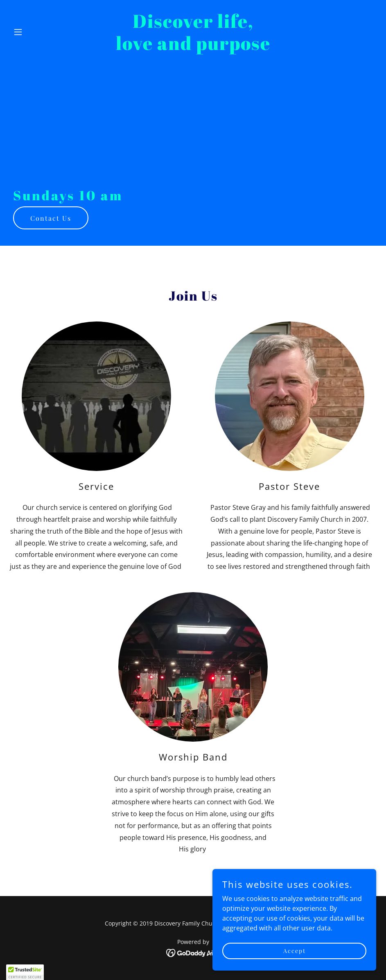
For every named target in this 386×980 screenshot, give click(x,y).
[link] (193, 48)
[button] (37, 32)
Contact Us (51, 218)
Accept (295, 951)
